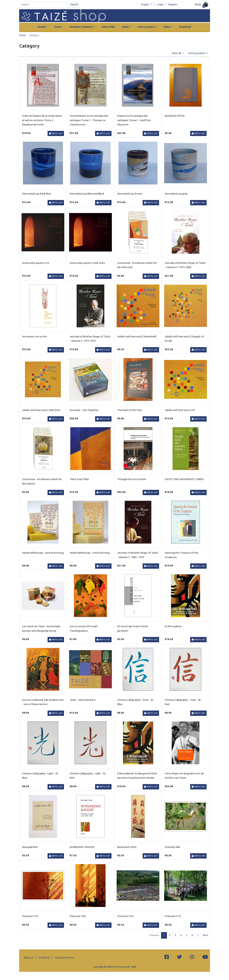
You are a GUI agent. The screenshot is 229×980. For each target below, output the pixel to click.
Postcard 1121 (173, 916)
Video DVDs (108, 27)
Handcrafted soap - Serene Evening (43, 553)
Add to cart (56, 133)
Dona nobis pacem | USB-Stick (87, 263)
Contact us (44, 958)
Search (74, 4)
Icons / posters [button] (146, 27)
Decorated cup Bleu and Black (87, 194)
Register (173, 4)
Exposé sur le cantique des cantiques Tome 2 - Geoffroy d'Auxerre (134, 120)
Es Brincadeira (173, 626)
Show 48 (177, 53)
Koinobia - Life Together (84, 410)
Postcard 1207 (78, 916)
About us (28, 958)
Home (22, 35)
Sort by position (197, 53)
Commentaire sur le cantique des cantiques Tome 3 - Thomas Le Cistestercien (89, 120)
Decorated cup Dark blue (37, 194)
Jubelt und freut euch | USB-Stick (41, 410)
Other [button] (167, 27)
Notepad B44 (30, 847)
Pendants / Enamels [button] (81, 27)
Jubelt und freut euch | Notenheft (137, 336)
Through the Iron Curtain (132, 479)
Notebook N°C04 (175, 116)
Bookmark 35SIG (127, 847)
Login (160, 4)
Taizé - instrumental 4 (83, 700)
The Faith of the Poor (130, 410)
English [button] (145, 4)
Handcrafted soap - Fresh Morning (90, 553)
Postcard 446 (172, 847)
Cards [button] (57, 27)
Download (185, 27)
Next (205, 935)
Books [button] (41, 27)
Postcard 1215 (30, 916)
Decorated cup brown (130, 194)
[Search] (44, 5)
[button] (202, 5)
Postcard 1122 (125, 916)
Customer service (64, 958)
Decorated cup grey (176, 194)
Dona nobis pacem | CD (36, 263)
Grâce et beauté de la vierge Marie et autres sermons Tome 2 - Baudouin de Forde (42, 120)
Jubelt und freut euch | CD (180, 410)
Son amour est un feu (34, 336)
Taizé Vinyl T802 (79, 479)
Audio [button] (125, 27)
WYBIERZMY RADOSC (82, 847)
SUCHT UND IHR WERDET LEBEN (184, 479)
